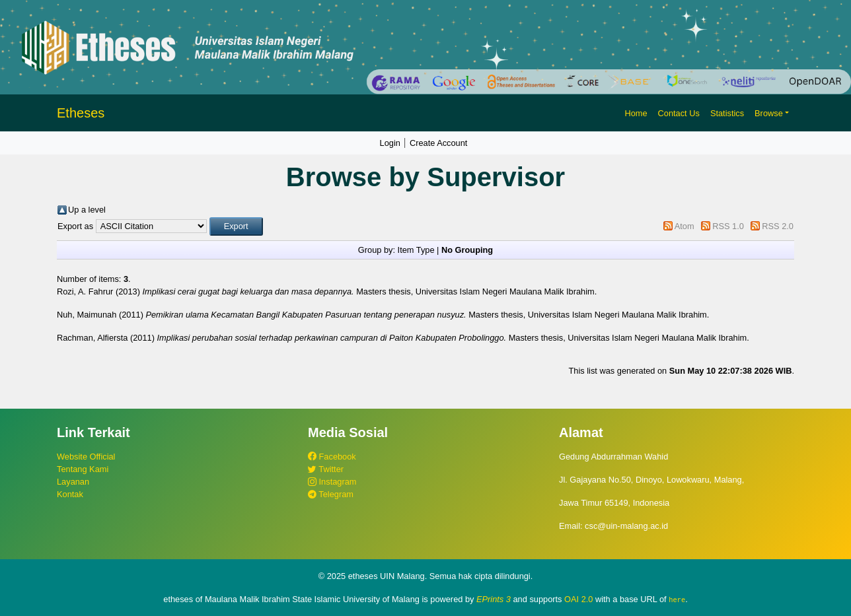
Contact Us (679, 113)
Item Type (416, 250)
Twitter (326, 469)
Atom (684, 226)
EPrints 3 (494, 599)
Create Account (439, 143)
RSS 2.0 (778, 226)
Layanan (73, 482)
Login (390, 143)
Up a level (87, 210)
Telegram (331, 494)
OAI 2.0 (578, 599)
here (677, 599)
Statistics (727, 113)
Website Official (86, 457)
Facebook (332, 457)
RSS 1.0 (728, 226)
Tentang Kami (83, 469)
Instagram (332, 482)
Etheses (81, 113)
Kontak (70, 494)
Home (636, 113)
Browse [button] (769, 113)
